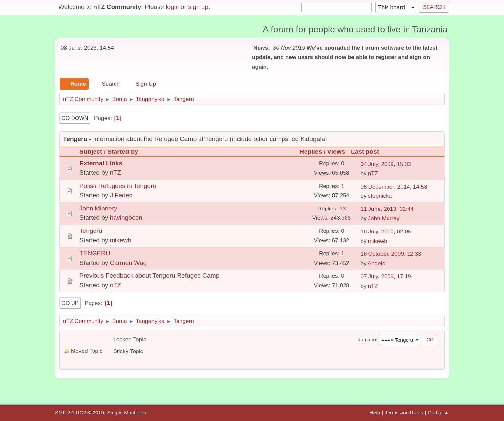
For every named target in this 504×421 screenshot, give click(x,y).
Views (336, 152)
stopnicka (380, 196)
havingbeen (126, 218)
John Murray (384, 218)
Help (375, 413)
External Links (101, 163)
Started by (123, 152)
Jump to (367, 340)
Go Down (75, 118)
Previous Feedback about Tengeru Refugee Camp (149, 276)
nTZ (115, 173)
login (172, 7)
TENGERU (95, 253)
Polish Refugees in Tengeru (118, 186)
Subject (91, 152)
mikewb (121, 240)
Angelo (376, 263)
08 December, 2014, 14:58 (394, 187)
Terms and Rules (404, 413)
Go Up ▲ (438, 413)
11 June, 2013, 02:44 (387, 209)
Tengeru (91, 231)
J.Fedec (121, 195)
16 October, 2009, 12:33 (391, 254)
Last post (368, 152)
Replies (311, 152)
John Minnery (98, 208)
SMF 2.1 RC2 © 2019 (80, 413)
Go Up (70, 303)
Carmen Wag (128, 263)
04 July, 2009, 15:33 (386, 164)
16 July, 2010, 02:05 (386, 231)
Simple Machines (126, 413)
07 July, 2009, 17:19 (386, 276)
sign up (198, 7)
